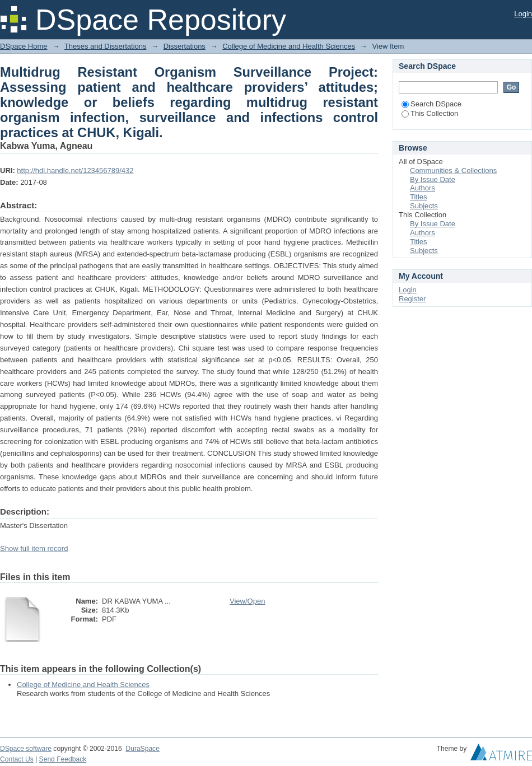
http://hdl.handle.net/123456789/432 (75, 171)
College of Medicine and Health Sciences (289, 46)
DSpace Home (24, 46)
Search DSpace (431, 104)
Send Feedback (63, 759)
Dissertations (185, 46)
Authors (423, 188)
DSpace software (26, 749)
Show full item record (34, 548)
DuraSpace (142, 749)
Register (412, 299)
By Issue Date (433, 179)
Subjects (424, 206)
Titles (419, 197)
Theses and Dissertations (106, 46)
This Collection (430, 113)
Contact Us (17, 759)
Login (523, 14)
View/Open (247, 601)
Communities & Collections (453, 171)
